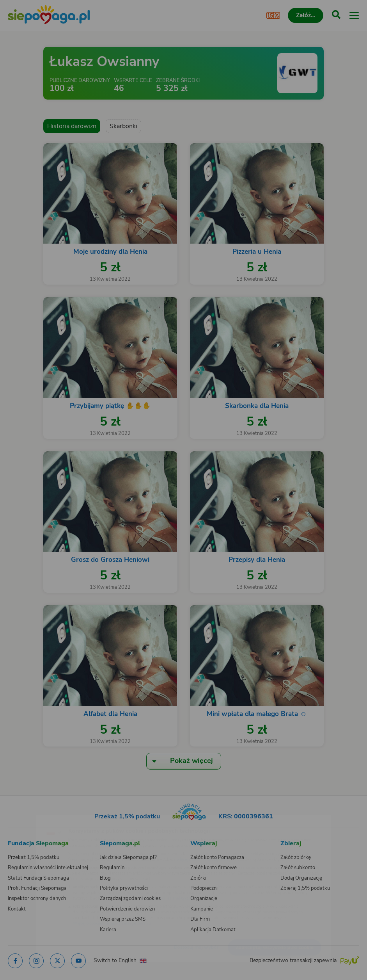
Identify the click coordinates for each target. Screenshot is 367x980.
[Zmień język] (22, 819)
